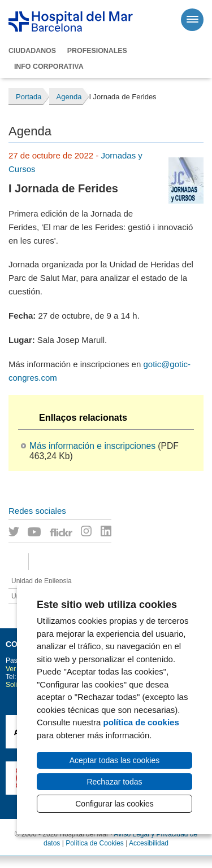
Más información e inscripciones (92, 446)
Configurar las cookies (114, 804)
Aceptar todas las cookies (115, 760)
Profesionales (97, 51)
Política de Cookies (95, 843)
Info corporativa (49, 67)
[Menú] (192, 20)
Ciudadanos (32, 51)
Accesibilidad (149, 843)
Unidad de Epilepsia (42, 581)
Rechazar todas (114, 782)
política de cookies (141, 722)
